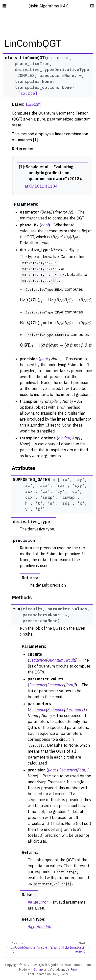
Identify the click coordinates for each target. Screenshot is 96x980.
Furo (74, 969)
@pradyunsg (59, 969)
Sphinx (39, 969)
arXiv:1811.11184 (41, 186)
